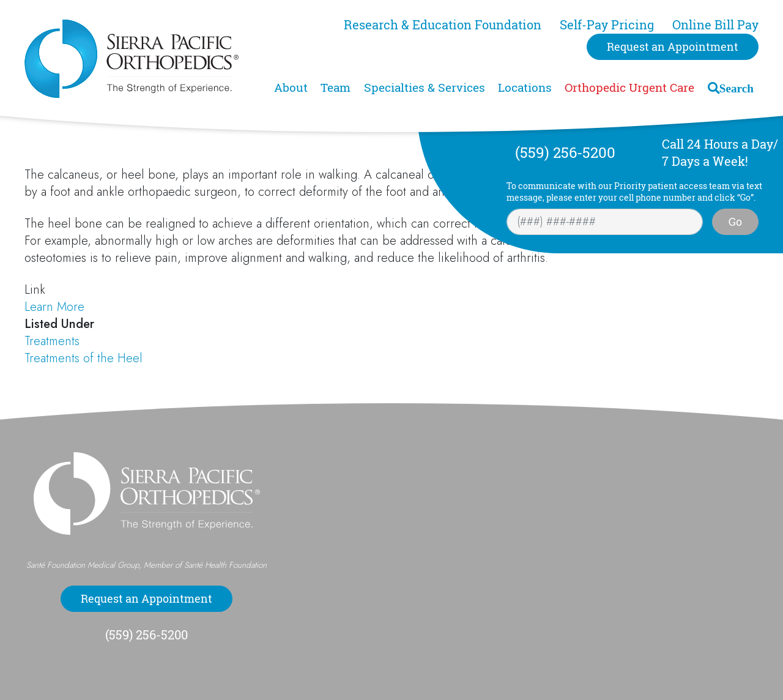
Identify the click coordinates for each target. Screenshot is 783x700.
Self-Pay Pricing (607, 25)
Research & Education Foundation (443, 25)
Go (735, 222)
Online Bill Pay (715, 25)
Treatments (52, 341)
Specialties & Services (425, 87)
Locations (525, 87)
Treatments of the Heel (83, 358)
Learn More (54, 307)
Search (737, 88)
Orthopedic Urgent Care (629, 87)
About (291, 87)
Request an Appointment (673, 47)
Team (336, 87)
